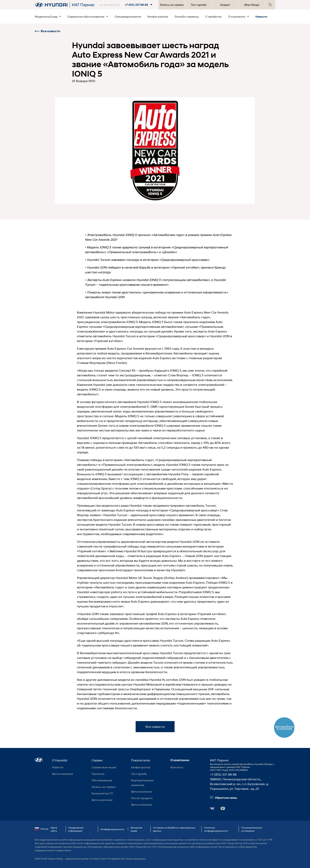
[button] (127, 5)
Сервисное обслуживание (88, 16)
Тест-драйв (199, 5)
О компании (239, 16)
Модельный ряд (48, 16)
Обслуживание (102, 780)
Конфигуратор (158, 16)
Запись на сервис (172, 5)
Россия (42, 829)
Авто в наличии (62, 774)
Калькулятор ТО (102, 793)
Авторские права (136, 829)
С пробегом (214, 16)
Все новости (47, 31)
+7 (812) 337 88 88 (223, 774)
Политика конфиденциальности (216, 829)
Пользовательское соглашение (252, 829)
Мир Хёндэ (252, 5)
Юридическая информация (76, 829)
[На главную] (51, 5)
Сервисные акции (104, 767)
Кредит (225, 5)
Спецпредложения (128, 16)
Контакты (177, 767)
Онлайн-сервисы (187, 16)
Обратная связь (224, 798)
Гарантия (98, 774)
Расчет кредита (142, 798)
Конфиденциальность (112, 829)
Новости (261, 16)
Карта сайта (54, 829)
